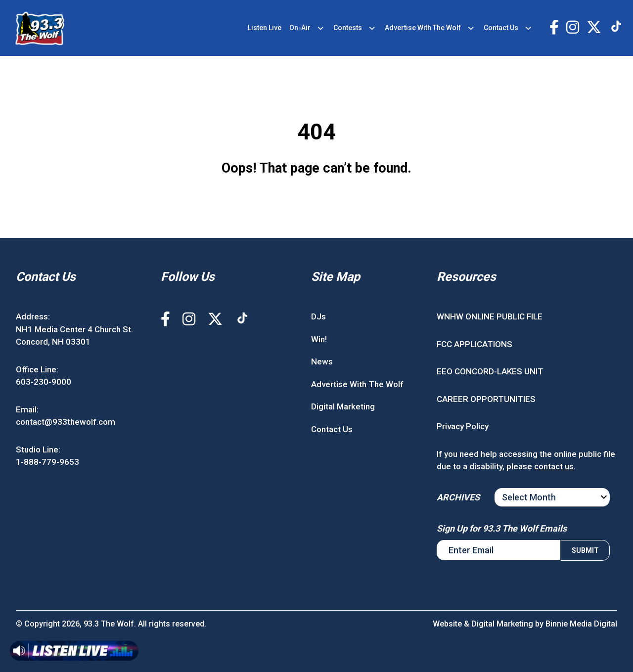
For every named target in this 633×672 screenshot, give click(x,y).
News (322, 361)
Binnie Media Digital (581, 624)
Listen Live (265, 28)
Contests (348, 28)
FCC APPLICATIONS (475, 344)
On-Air (300, 28)
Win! (319, 339)
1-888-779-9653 (47, 462)
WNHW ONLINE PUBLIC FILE (490, 316)
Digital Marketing (343, 406)
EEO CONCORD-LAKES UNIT (490, 371)
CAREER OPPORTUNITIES (486, 399)
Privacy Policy (463, 426)
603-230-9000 (44, 382)
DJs (318, 316)
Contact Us (501, 28)
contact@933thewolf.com (66, 422)
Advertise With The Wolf (423, 28)
